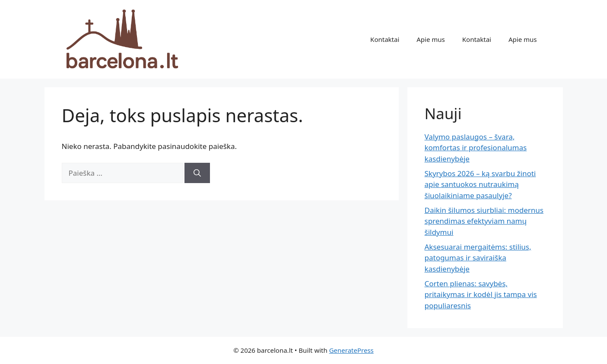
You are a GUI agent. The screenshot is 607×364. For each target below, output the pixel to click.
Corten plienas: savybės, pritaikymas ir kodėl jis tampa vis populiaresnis (481, 294)
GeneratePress (351, 350)
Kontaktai (385, 39)
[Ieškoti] (197, 173)
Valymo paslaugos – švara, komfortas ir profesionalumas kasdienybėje (476, 148)
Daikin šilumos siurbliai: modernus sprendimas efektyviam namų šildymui (484, 221)
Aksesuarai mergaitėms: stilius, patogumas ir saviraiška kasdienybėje (478, 258)
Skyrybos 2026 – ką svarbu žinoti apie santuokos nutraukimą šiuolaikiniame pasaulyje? (480, 184)
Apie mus (431, 39)
